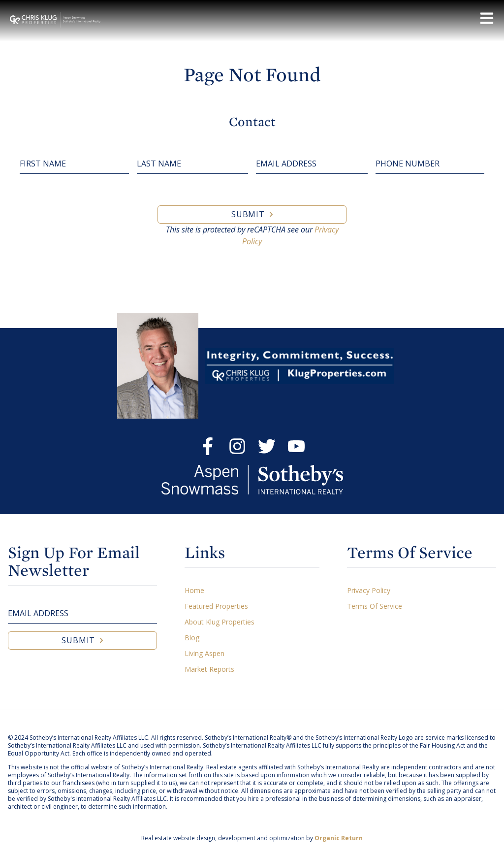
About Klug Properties (220, 622)
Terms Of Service (375, 606)
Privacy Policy (369, 590)
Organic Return (339, 838)
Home (194, 590)
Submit (248, 214)
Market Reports (209, 669)
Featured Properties (216, 606)
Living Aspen (205, 653)
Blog (192, 638)
